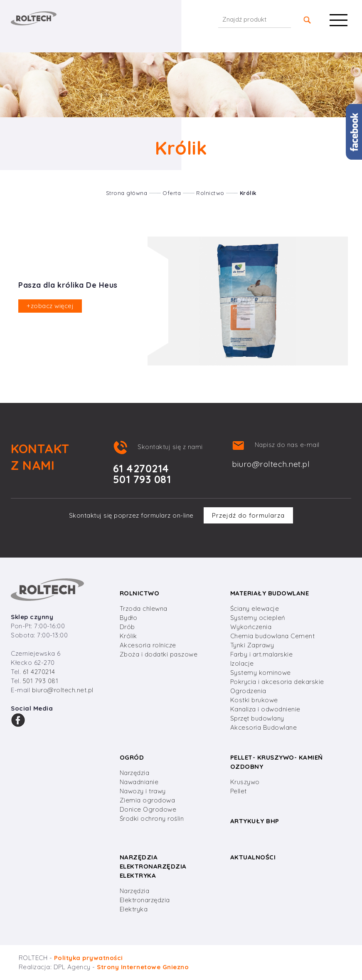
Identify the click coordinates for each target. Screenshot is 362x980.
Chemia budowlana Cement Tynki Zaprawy (273, 641)
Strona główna (127, 193)
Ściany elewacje (255, 608)
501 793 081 (41, 681)
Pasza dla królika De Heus (68, 285)
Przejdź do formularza (248, 515)
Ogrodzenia (248, 691)
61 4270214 (39, 672)
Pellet (239, 791)
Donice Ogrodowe (148, 809)
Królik (248, 193)
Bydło (129, 618)
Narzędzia (135, 773)
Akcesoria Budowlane (264, 727)
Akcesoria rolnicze (148, 645)
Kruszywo (245, 782)
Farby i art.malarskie (262, 654)
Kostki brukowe (254, 700)
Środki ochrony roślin (152, 818)
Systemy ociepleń (258, 618)
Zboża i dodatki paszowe (159, 654)
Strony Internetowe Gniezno (143, 967)
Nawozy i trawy (143, 791)
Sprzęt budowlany (257, 718)
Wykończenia (251, 627)
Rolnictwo (210, 193)
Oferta (172, 193)
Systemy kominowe (261, 673)
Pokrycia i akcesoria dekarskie (277, 682)
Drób (127, 627)
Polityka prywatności (89, 958)
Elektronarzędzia (145, 900)
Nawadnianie (139, 782)
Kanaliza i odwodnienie (265, 709)
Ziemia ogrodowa (148, 800)
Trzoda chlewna (144, 608)
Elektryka (134, 909)
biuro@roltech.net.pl (271, 464)
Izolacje (242, 663)
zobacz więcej (50, 306)
